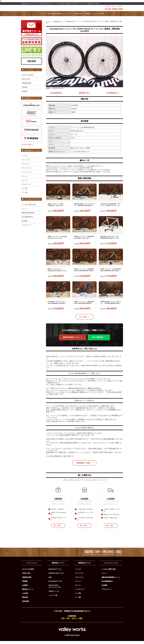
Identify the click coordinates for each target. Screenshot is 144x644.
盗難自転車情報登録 (28, 216)
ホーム (42, 17)
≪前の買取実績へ (56, 96)
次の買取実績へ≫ (113, 96)
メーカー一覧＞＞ (27, 147)
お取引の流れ (78, 17)
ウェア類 (24, 191)
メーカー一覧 (53, 598)
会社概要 (24, 224)
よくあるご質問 (99, 17)
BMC (50, 580)
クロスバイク (26, 167)
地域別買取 (26, 604)
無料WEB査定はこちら (73, 340)
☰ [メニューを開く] (1, 1)
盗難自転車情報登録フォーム (111, 580)
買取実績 (88, 17)
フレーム (24, 179)
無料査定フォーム (28, 592)
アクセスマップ (27, 228)
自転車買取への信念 (84, 466)
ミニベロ (24, 158)
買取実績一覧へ (84, 96)
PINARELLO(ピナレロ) (56, 576)
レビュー (68, 17)
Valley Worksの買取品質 (55, 17)
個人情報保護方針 (27, 220)
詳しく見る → (58, 528)
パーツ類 (24, 195)
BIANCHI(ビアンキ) (55, 572)
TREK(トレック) (54, 594)
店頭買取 (24, 90)
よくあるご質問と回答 (29, 207)
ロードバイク (26, 163)
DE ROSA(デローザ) (55, 584)
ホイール (24, 183)
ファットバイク (27, 175)
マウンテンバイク (27, 171)
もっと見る (84, 320)
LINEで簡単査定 (99, 340)
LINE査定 (25, 596)
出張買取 (24, 94)
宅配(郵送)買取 (26, 86)
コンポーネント (27, 187)
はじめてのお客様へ (28, 78)
